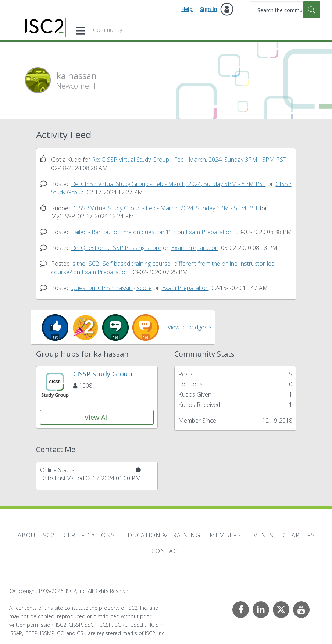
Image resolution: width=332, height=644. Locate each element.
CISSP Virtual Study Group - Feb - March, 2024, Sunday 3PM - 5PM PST (166, 208)
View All (97, 417)
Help (187, 9)
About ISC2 (36, 535)
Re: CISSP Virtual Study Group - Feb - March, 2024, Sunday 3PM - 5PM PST (189, 160)
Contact (166, 551)
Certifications (89, 535)
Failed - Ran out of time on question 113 (124, 232)
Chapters (299, 535)
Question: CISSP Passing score (112, 288)
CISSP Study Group (103, 374)
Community (108, 30)
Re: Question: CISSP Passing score (116, 248)
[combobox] (285, 10)
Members (225, 535)
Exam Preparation (209, 232)
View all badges (188, 327)
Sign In (209, 9)
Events (262, 535)
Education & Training (162, 535)
